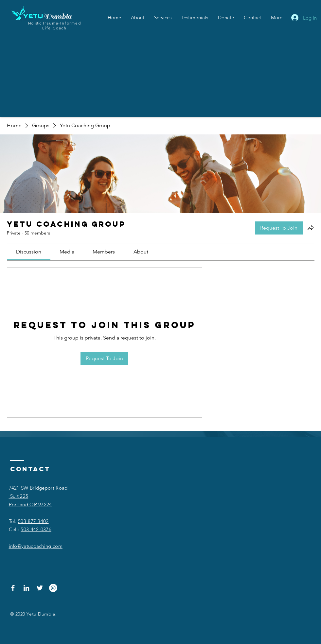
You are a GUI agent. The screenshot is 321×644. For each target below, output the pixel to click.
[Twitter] (40, 588)
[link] (29, 252)
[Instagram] (53, 588)
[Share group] (311, 228)
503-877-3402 (33, 521)
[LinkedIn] (26, 588)
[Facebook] (13, 588)
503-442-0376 (36, 529)
